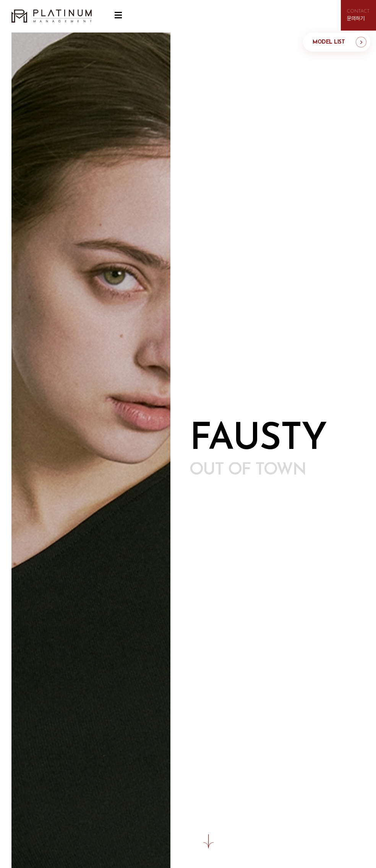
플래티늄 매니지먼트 (52, 16)
